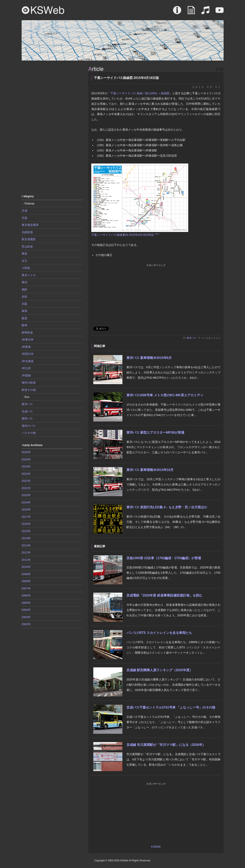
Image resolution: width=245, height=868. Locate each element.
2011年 (26, 560)
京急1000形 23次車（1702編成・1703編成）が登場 (164, 558)
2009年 (26, 574)
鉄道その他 (29, 390)
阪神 (24, 325)
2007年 (26, 588)
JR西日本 (28, 354)
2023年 (26, 474)
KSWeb (43, 10)
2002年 (26, 624)
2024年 (26, 466)
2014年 (26, 538)
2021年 (26, 488)
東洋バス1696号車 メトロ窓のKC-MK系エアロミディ (165, 395)
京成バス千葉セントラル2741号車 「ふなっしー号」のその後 (171, 707)
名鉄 (24, 297)
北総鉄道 (27, 232)
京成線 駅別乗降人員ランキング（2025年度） (160, 670)
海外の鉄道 (29, 383)
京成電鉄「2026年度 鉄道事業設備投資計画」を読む (164, 595)
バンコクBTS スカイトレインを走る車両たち (159, 633)
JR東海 (26, 347)
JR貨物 (26, 375)
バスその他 (29, 433)
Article (191, 12)
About (177, 12)
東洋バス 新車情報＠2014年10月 (150, 470)
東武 (24, 282)
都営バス (27, 418)
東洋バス (191, 338)
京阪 (24, 304)
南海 (24, 311)
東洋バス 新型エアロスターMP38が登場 (155, 432)
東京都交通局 (30, 225)
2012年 (26, 552)
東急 (24, 254)
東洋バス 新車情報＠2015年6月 (149, 358)
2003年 (26, 617)
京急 (24, 218)
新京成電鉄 (29, 239)
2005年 (26, 603)
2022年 (26, 481)
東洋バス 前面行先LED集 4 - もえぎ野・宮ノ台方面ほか (167, 507)
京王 (24, 261)
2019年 (26, 502)
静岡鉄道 (27, 332)
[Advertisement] (52, 127)
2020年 (26, 495)
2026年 (26, 452)
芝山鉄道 (27, 246)
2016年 (26, 524)
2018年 (26, 509)
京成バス (27, 411)
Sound (205, 12)
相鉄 (24, 289)
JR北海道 (28, 361)
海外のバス (29, 426)
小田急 (26, 268)
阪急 (24, 318)
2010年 (26, 567)
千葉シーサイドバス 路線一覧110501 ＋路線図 (140, 93)
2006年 (26, 595)
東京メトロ (29, 275)
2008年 (26, 581)
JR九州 (26, 368)
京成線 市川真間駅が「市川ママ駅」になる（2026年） (166, 745)
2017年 (26, 517)
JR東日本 (28, 340)
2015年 (26, 531)
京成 (24, 211)
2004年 (26, 610)
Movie (220, 12)
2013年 (26, 545)
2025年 (26, 459)
